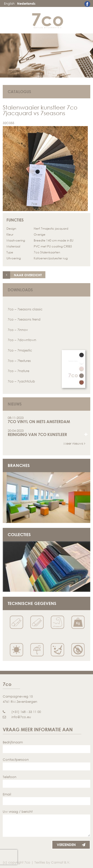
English (9, 3)
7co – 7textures (19, 361)
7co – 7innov (18, 330)
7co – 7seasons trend (24, 319)
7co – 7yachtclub (21, 381)
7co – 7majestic (20, 350)
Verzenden (71, 845)
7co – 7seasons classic (25, 309)
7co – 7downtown (22, 340)
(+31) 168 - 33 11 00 (22, 712)
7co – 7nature (18, 371)
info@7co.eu (17, 717)
